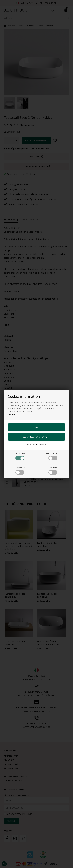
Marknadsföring (53, 456)
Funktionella (20, 471)
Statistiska (53, 471)
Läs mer (12, 414)
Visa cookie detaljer (37, 445)
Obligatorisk (20, 456)
